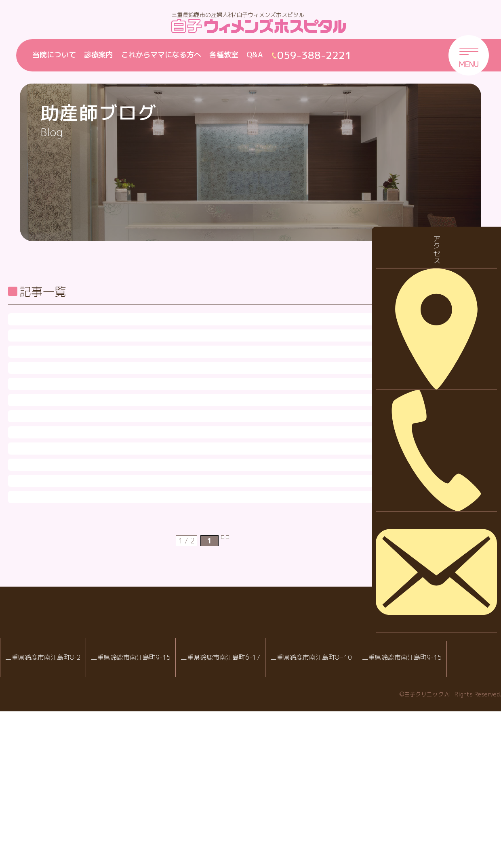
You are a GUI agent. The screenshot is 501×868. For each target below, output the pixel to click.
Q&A (255, 55)
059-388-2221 (145, 827)
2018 (430, 514)
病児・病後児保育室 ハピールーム (344, 801)
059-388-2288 (46, 827)
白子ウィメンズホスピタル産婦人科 (143, 801)
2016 (430, 565)
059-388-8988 (247, 827)
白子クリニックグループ (250, 777)
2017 (430, 540)
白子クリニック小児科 (244, 801)
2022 (430, 414)
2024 (430, 363)
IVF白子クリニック (43, 801)
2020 (430, 464)
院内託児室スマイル (443, 801)
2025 (430, 338)
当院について (54, 55)
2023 (430, 388)
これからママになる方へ (161, 55)
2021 (430, 439)
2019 (430, 489)
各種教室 (224, 55)
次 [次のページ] (236, 697)
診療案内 (99, 55)
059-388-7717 (347, 827)
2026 (430, 313)
